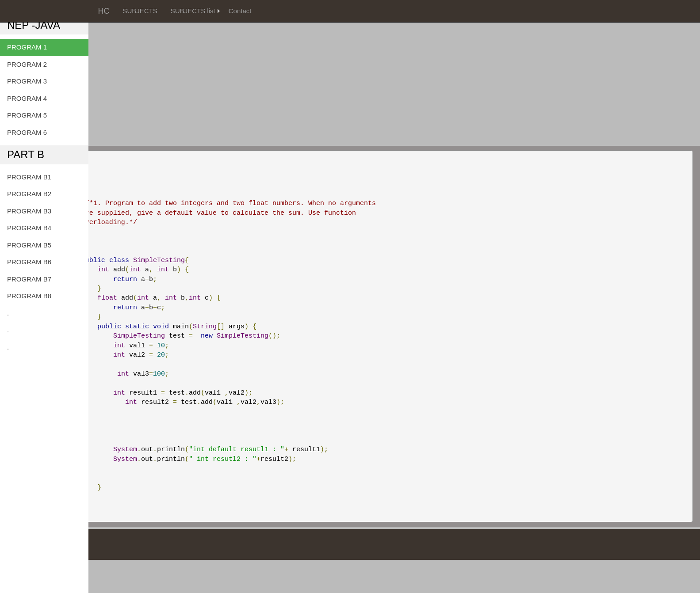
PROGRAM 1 (27, 47)
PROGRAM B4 (29, 228)
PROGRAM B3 (29, 211)
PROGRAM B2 (29, 194)
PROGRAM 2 (27, 64)
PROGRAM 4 (27, 98)
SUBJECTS (140, 11)
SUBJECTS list (193, 11)
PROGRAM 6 (27, 132)
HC (104, 11)
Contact (240, 11)
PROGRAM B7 (29, 279)
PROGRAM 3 (27, 81)
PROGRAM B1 (29, 177)
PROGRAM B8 (29, 296)
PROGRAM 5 (27, 115)
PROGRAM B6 (29, 262)
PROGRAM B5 (29, 245)
